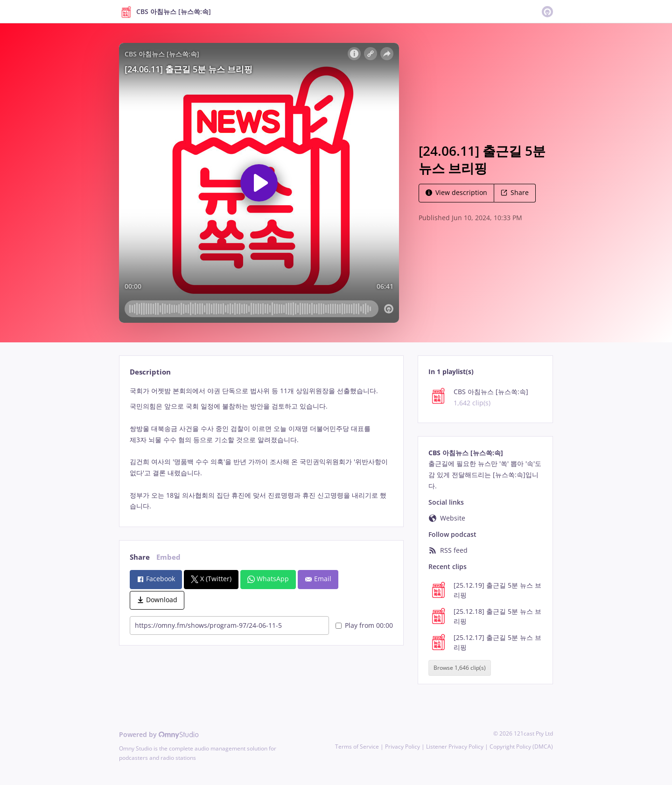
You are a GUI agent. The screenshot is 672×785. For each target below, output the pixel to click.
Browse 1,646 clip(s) (460, 668)
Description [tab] (150, 372)
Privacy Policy (402, 747)
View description (456, 192)
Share (515, 192)
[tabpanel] (261, 449)
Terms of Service (357, 747)
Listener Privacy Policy (455, 747)
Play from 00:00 (364, 625)
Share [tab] (140, 557)
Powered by (159, 734)
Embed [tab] (168, 557)
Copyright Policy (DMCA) (521, 747)
